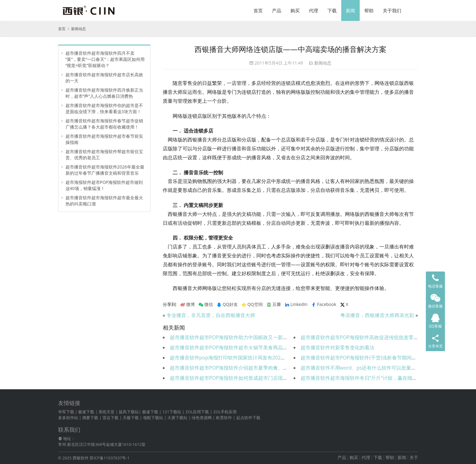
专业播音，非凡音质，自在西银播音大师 (211, 315)
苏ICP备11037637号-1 (110, 458)
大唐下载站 (177, 418)
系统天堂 (106, 412)
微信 (206, 304)
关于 (414, 457)
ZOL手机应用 (225, 412)
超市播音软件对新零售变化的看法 (338, 347)
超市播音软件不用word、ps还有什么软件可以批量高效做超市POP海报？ (380, 368)
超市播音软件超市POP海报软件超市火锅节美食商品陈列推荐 (236, 347)
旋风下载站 (129, 412)
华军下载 (66, 412)
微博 (188, 304)
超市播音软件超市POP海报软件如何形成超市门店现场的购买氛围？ (244, 378)
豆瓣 (274, 304)
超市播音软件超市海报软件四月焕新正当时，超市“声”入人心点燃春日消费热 (104, 93)
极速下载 (86, 412)
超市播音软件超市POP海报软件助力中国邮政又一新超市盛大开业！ (244, 337)
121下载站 (172, 412)
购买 (295, 10)
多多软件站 (68, 418)
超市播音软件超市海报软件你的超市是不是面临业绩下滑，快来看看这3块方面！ (104, 108)
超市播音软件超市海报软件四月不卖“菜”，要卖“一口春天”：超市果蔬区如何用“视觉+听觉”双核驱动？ (105, 59)
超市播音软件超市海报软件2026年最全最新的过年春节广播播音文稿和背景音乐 (105, 170)
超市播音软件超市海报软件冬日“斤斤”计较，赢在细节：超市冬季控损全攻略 (384, 378)
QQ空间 (252, 304)
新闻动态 (323, 63)
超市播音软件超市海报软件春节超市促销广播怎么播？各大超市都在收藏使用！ (104, 124)
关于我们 (392, 10)
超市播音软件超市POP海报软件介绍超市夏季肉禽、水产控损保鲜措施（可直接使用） (263, 368)
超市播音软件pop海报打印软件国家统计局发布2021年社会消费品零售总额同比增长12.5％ (268, 358)
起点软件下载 (248, 418)
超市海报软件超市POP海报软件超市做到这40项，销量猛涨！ (104, 185)
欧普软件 (224, 418)
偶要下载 (90, 418)
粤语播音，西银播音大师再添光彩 (377, 315)
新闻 (350, 10)
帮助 (369, 10)
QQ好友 (227, 304)
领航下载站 (153, 418)
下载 (332, 10)
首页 (258, 10)
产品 (277, 10)
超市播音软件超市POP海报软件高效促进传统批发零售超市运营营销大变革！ (384, 337)
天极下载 (131, 418)
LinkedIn (296, 304)
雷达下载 (110, 418)
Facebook (324, 304)
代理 (314, 10)
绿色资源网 (202, 418)
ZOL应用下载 (197, 412)
